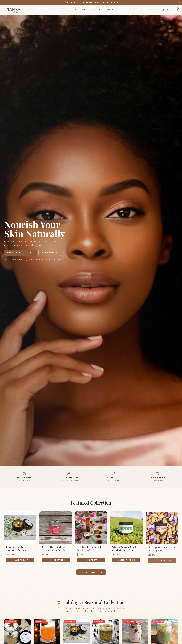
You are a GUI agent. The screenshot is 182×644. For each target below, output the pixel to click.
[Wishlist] (172, 10)
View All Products (91, 572)
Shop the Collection (21, 253)
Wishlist (97, 10)
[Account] (167, 10)
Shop (85, 10)
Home (75, 10)
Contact (111, 10)
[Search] (163, 10)
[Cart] (177, 10)
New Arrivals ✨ (50, 253)
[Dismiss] (180, 2)
